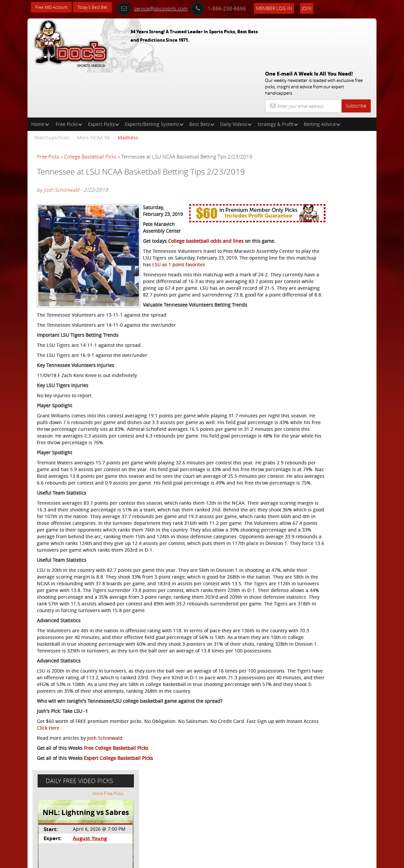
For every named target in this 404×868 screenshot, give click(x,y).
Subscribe (356, 57)
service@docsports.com (171, 7)
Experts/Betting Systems (154, 76)
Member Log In (293, 7)
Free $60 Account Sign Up (318, 239)
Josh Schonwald (61, 149)
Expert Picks (104, 76)
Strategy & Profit (278, 76)
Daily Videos (236, 76)
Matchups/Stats (52, 89)
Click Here (122, 806)
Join (326, 7)
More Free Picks (346, 125)
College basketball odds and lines (206, 187)
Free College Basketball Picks (116, 827)
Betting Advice (322, 76)
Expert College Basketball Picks (118, 837)
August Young (322, 170)
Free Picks (69, 76)
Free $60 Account (54, 8)
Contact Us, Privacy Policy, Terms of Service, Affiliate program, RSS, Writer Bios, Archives (242, 860)
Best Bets (202, 76)
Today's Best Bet (100, 8)
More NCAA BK (94, 89)
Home (40, 76)
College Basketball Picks (90, 108)
